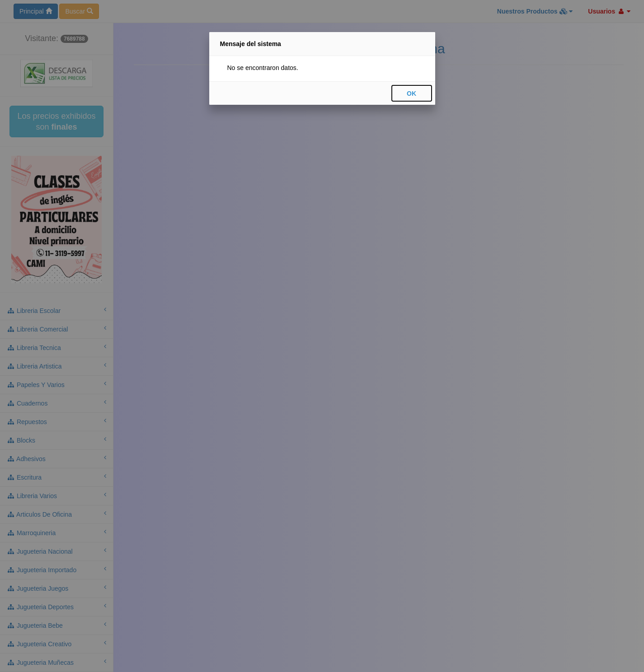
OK (411, 93)
